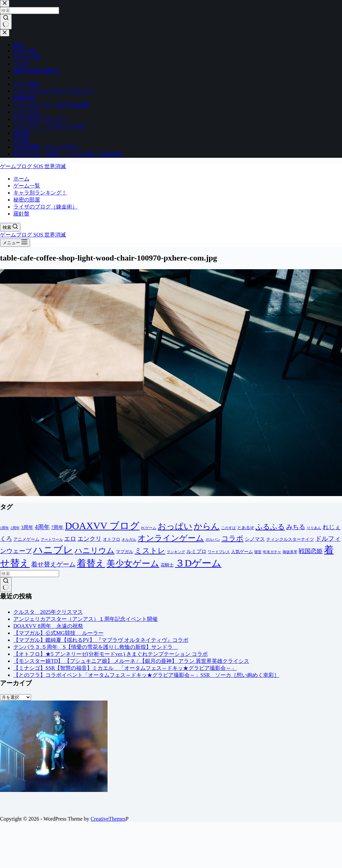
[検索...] (30, 574)
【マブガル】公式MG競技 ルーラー (58, 633)
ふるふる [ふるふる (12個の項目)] (270, 527)
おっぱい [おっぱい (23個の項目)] (175, 526)
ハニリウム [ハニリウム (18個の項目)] (95, 550)
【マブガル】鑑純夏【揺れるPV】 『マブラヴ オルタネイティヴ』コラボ (101, 640)
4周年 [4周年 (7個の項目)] (42, 527)
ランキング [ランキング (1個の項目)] (176, 552)
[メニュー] (15, 243)
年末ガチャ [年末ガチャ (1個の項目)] (272, 552)
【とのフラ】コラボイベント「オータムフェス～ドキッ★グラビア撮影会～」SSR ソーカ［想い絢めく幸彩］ (146, 675)
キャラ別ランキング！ (40, 193)
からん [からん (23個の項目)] (207, 526)
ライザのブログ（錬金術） (45, 207)
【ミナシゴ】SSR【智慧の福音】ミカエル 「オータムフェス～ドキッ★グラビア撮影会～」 (125, 668)
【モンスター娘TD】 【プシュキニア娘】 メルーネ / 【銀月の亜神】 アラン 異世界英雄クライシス (131, 661)
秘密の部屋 (27, 200)
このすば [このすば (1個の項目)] (228, 528)
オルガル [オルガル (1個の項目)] (129, 540)
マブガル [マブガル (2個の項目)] (125, 552)
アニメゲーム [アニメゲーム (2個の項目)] (26, 539)
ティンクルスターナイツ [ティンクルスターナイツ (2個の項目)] (290, 539)
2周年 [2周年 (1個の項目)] (15, 528)
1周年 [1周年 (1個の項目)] (5, 528)
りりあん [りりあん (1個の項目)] (314, 528)
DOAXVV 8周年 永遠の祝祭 (48, 626)
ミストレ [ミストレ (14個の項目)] (150, 551)
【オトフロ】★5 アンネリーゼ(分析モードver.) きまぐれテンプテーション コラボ (111, 654)
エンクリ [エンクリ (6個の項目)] (90, 539)
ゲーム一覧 (27, 186)
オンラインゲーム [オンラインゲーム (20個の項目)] (171, 538)
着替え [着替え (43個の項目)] (91, 563)
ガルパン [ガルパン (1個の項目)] (213, 540)
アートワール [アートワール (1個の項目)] (52, 540)
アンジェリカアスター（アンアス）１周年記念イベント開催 (85, 619)
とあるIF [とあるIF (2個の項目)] (246, 528)
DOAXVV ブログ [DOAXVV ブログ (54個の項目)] (102, 526)
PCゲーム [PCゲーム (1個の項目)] (149, 528)
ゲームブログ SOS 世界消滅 (33, 166)
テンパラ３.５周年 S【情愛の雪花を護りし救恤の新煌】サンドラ (96, 647)
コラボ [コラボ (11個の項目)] (232, 538)
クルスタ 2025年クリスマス (48, 612)
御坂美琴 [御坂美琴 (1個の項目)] (290, 552)
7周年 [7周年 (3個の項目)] (57, 527)
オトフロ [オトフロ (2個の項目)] (112, 539)
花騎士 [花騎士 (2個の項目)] (167, 565)
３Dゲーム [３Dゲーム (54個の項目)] (198, 563)
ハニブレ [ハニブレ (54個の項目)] (53, 550)
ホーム (21, 179)
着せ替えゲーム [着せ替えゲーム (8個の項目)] (53, 564)
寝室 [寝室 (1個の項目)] (258, 552)
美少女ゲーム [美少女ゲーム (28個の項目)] (133, 564)
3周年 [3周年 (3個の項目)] (27, 527)
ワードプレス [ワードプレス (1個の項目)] (219, 552)
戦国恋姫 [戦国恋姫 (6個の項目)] (311, 551)
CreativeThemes (108, 819)
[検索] (10, 227)
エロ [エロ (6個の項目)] (70, 539)
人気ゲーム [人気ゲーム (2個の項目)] (242, 552)
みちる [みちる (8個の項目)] (296, 527)
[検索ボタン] (6, 585)
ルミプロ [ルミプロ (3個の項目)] (196, 551)
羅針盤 (21, 214)
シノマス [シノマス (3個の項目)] (255, 539)
